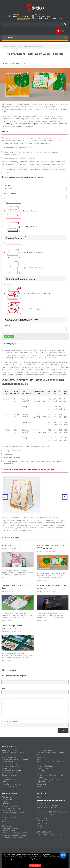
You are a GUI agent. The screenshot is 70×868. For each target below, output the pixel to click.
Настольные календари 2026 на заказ (51, 547)
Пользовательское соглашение (14, 837)
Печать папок (7, 768)
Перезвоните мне (24, 19)
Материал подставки (11, 202)
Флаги (4, 782)
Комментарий (6, 697)
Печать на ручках (43, 768)
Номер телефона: (10, 193)
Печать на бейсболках (45, 766)
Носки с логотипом (44, 750)
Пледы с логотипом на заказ (13, 753)
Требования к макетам (11, 808)
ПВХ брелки (6, 777)
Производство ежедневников (13, 773)
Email (3, 688)
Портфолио (6, 797)
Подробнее (7, 578)
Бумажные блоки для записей (14, 764)
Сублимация (42, 771)
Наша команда (7, 799)
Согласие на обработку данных (14, 835)
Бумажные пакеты (9, 757)
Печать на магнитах (9, 775)
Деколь (39, 759)
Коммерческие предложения (14, 813)
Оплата (4, 819)
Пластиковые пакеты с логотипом (15, 759)
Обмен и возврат (8, 826)
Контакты (40, 797)
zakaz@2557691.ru (44, 17)
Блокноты (5, 755)
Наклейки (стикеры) (10, 786)
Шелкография (42, 784)
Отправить (9, 337)
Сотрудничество (8, 810)
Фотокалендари (11, 546)
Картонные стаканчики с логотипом (51, 753)
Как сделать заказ (9, 817)
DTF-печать (41, 755)
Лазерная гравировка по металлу (50, 762)
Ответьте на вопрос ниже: (10, 721)
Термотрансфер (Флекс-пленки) (50, 775)
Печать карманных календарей (13, 627)
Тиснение (40, 777)
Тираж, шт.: (8, 325)
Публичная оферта (9, 831)
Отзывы (5, 801)
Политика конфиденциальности (14, 833)
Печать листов (9, 284)
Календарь (6, 124)
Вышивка (40, 757)
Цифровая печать (44, 782)
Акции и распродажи (10, 828)
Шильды (40, 786)
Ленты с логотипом (9, 750)
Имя (3, 679)
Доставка (5, 822)
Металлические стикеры (11, 771)
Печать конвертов (9, 762)
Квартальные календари (11, 766)
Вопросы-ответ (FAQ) (10, 806)
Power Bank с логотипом (11, 784)
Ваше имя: (7, 185)
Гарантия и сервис (9, 824)
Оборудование (7, 804)
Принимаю (35, 865)
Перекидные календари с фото (17, 587)
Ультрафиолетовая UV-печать (49, 779)
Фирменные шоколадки (11, 779)
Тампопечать (42, 773)
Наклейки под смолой (45, 764)
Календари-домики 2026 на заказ (51, 587)
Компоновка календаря (12, 243)
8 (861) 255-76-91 (20, 17)
